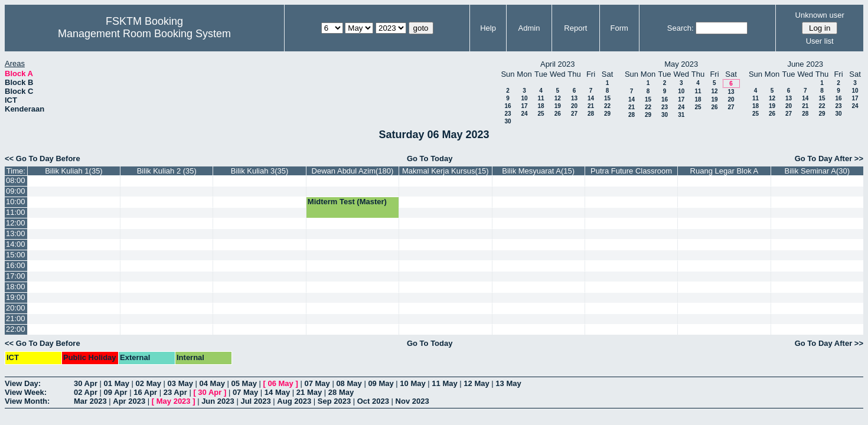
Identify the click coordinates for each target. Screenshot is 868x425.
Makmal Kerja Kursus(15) (446, 171)
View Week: (26, 392)
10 (524, 98)
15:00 (16, 255)
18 (541, 106)
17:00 (16, 276)
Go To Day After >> (829, 158)
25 (541, 114)
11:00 (16, 212)
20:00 (16, 308)
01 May (117, 383)
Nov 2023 (412, 401)
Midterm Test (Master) (347, 202)
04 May (212, 383)
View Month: (27, 401)
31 (681, 115)
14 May (277, 392)
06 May (280, 383)
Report (575, 28)
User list (820, 41)
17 (524, 106)
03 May (180, 383)
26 (558, 114)
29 (607, 114)
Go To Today (430, 158)
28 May (341, 392)
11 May (444, 383)
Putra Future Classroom (631, 171)
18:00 (16, 287)
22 (607, 106)
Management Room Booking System (144, 34)
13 (574, 98)
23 (508, 114)
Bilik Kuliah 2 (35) (167, 171)
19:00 (16, 297)
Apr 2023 (129, 401)
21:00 (16, 318)
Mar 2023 (90, 401)
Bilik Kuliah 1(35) (74, 171)
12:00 (16, 223)
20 (574, 106)
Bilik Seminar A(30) (818, 171)
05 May (244, 383)
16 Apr (145, 392)
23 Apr (175, 392)
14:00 (16, 244)
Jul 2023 (255, 401)
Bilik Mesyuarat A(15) (538, 171)
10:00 (16, 202)
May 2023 (174, 401)
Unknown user (820, 15)
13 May (508, 383)
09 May (381, 383)
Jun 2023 (218, 401)
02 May (149, 383)
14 (591, 98)
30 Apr (86, 383)
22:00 (16, 329)
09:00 (16, 191)
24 (524, 114)
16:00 (16, 265)
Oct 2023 (373, 401)
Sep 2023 (334, 401)
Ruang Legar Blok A (725, 171)
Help (488, 28)
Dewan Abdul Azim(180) (353, 171)
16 (508, 106)
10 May (412, 383)
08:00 (16, 180)
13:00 (16, 233)
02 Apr (86, 392)
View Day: (23, 383)
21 (591, 106)
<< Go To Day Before (43, 158)
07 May (317, 383)
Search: (681, 28)
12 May (476, 383)
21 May (309, 392)
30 (508, 121)
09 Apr (116, 392)
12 (558, 98)
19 (558, 106)
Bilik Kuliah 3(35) (260, 171)
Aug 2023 (294, 401)
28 (591, 114)
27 (574, 114)
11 (541, 98)
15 (607, 98)
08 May (349, 383)
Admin (529, 28)
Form (619, 28)
